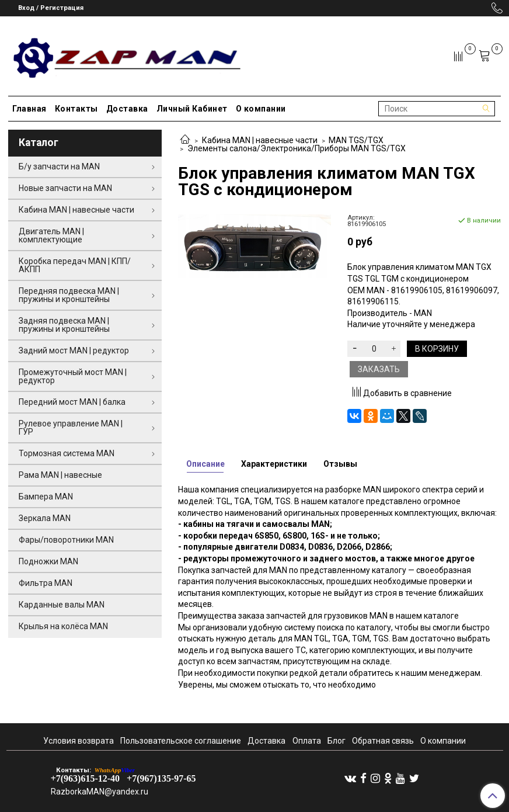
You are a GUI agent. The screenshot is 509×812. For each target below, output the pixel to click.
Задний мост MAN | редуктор (74, 351)
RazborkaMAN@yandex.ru (100, 792)
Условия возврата (79, 741)
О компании (261, 109)
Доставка (127, 109)
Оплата (307, 741)
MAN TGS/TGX (356, 140)
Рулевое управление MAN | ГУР (71, 428)
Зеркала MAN (45, 518)
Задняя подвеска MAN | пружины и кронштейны (64, 325)
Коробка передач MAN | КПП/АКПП (75, 265)
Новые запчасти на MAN (65, 188)
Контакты (76, 109)
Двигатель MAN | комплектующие (51, 235)
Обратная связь (383, 741)
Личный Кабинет (192, 109)
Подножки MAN (48, 561)
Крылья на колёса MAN (63, 626)
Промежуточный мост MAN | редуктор (73, 376)
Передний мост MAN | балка (72, 402)
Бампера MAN (46, 497)
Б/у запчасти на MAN (59, 166)
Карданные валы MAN (62, 605)
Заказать (379, 369)
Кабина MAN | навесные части (260, 140)
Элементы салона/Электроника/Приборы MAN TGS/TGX (297, 148)
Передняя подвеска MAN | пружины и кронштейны (69, 295)
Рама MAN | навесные (60, 475)
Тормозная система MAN (67, 453)
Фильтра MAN (46, 583)
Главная (29, 109)
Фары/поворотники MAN (66, 540)
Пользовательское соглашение (181, 741)
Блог (337, 741)
